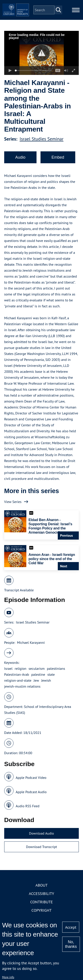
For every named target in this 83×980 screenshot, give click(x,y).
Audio (20, 157)
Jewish (46, 680)
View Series (13, 502)
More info (8, 977)
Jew (36, 680)
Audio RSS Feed (28, 806)
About (41, 885)
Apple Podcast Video (31, 778)
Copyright (41, 910)
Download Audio (41, 833)
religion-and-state (18, 680)
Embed (58, 157)
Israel (8, 668)
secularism (37, 668)
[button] (41, 53)
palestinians (56, 668)
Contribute (41, 902)
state (51, 674)
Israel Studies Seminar (42, 139)
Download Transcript (41, 847)
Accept (71, 927)
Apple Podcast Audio (31, 792)
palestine (38, 674)
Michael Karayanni (31, 642)
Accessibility (41, 894)
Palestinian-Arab (17, 674)
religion (20, 668)
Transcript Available (19, 590)
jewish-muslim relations (22, 686)
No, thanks (71, 944)
